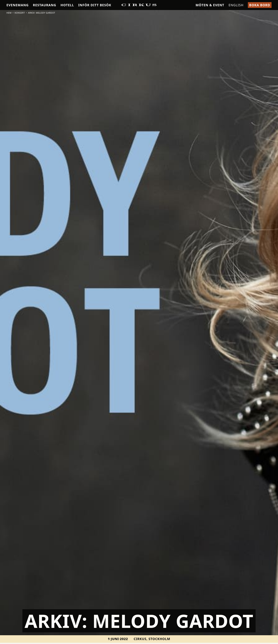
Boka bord (260, 5)
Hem (9, 13)
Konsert (20, 13)
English (236, 5)
